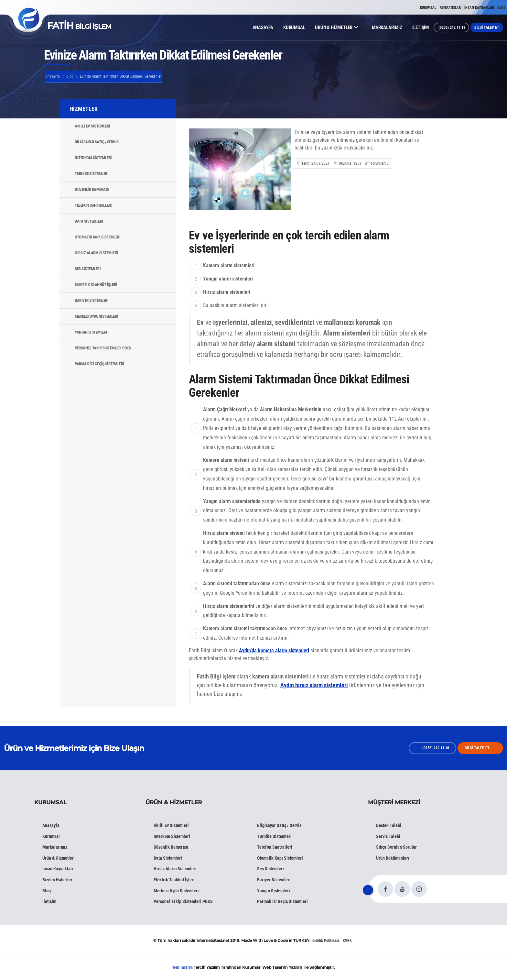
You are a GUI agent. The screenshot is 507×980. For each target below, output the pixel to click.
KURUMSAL (428, 8)
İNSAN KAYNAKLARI (479, 8)
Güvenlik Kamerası (92, 189)
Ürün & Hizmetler (58, 858)
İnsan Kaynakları (58, 869)
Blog (70, 76)
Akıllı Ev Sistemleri (92, 126)
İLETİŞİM (421, 28)
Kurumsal (51, 836)
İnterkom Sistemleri (93, 158)
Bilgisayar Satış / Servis (97, 142)
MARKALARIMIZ (387, 28)
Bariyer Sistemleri (92, 300)
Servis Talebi (388, 836)
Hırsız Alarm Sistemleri (97, 253)
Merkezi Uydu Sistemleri (96, 316)
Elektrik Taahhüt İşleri (96, 285)
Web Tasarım (183, 967)
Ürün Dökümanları (393, 858)
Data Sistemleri (89, 221)
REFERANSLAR (450, 8)
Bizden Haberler (57, 880)
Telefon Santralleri (93, 205)
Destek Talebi (389, 825)
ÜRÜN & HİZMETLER (336, 27)
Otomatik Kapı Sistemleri (97, 237)
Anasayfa (53, 76)
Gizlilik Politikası (326, 941)
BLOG (502, 8)
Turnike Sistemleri (92, 174)
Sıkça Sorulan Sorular (396, 847)
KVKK (347, 941)
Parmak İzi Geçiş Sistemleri (99, 364)
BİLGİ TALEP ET (487, 28)
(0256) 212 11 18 (451, 28)
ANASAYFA (263, 28)
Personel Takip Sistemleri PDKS (103, 348)
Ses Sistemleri (88, 269)
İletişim (49, 901)
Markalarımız (55, 847)
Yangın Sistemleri (91, 332)
